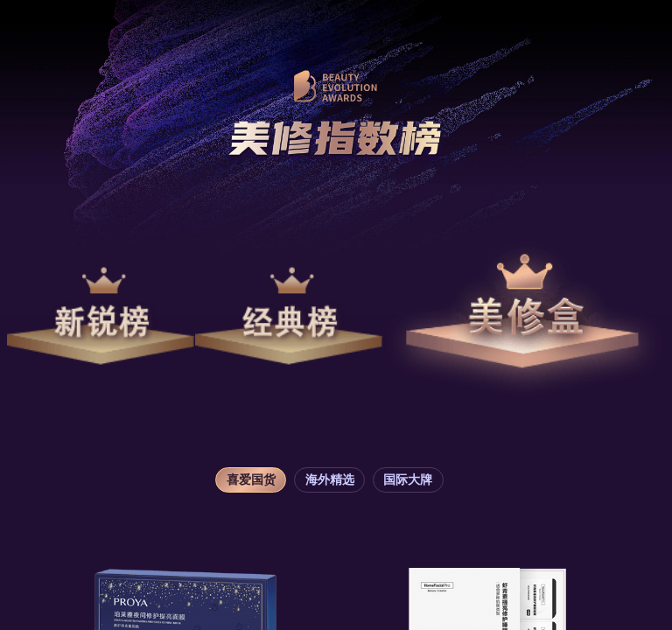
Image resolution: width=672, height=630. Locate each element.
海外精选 (330, 480)
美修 (524, 316)
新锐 (101, 316)
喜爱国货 (251, 480)
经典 (289, 316)
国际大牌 (408, 480)
